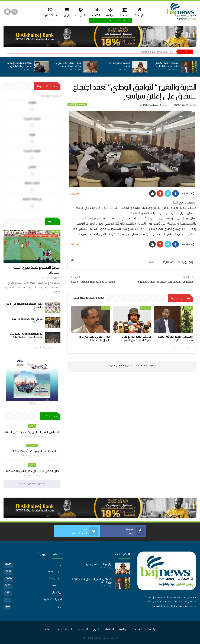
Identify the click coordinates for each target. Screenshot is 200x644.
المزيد (49, 12)
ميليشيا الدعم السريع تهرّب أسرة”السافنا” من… (32, 451)
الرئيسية (137, 12)
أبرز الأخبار (58, 593)
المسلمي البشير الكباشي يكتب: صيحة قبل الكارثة (167, 64)
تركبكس (130, 366)
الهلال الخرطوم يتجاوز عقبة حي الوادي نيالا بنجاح (24, 305)
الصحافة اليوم (64, 629)
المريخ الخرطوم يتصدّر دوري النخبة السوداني (37, 270)
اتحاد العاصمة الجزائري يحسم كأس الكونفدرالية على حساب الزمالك (26, 335)
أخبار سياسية (82, 104)
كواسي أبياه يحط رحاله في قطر (28, 319)
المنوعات (76, 12)
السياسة (121, 12)
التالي (178, 348)
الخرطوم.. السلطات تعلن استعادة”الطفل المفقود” (165, 282)
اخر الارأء (189, 308)
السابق (188, 348)
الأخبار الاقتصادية (53, 600)
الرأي (62, 12)
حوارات (47, 629)
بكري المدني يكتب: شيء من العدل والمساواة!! (68, 64)
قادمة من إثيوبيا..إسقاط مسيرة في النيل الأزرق (19, 64)
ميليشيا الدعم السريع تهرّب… (120, 64)
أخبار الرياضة (55, 231)
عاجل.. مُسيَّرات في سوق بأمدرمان (157, 52)
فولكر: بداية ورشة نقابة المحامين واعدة (93, 282)
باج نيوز (106, 638)
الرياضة (107, 12)
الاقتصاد (92, 12)
